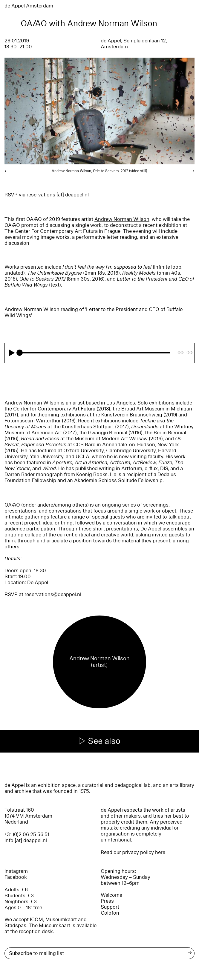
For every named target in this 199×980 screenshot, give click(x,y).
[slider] (95, 353)
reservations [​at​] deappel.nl (58, 195)
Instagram (16, 871)
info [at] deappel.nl (26, 840)
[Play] (12, 353)
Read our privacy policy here (133, 852)
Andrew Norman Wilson (122, 219)
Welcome (111, 895)
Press (107, 901)
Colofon (110, 913)
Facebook (16, 877)
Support (110, 907)
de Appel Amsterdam (29, 6)
